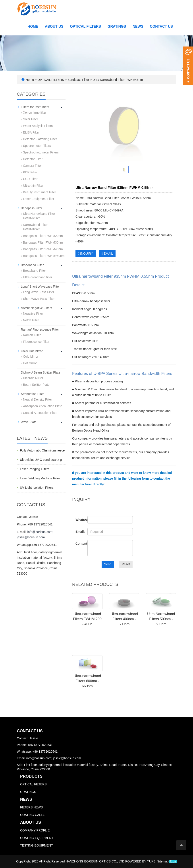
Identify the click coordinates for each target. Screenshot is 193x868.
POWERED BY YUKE (141, 861)
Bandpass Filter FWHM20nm (43, 236)
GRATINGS (117, 26)
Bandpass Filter (78, 80)
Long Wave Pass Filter (39, 292)
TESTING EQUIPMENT (37, 845)
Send (108, 564)
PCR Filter (30, 172)
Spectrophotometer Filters (41, 152)
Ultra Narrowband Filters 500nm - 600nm (161, 619)
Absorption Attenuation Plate (43, 406)
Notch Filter (31, 320)
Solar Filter (31, 119)
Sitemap (163, 861)
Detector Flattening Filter (40, 139)
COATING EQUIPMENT (37, 838)
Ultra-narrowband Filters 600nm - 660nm (87, 681)
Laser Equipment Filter (39, 199)
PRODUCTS (31, 776)
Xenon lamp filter (35, 112)
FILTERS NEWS (31, 807)
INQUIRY (86, 254)
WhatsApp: (78, 520)
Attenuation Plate (33, 394)
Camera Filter (32, 166)
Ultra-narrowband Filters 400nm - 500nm (124, 619)
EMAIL (107, 254)
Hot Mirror (30, 363)
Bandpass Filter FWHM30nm (43, 242)
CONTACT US (161, 26)
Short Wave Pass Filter (39, 299)
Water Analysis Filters (38, 126)
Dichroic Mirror (33, 378)
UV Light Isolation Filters (37, 488)
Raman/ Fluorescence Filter (40, 329)
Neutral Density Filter (38, 399)
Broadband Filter (32, 265)
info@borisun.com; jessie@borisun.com (54, 758)
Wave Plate (29, 422)
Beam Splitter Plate (36, 385)
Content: (78, 544)
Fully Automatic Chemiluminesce (42, 450)
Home (33, 26)
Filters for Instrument (35, 107)
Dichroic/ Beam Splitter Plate (41, 372)
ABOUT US (54, 26)
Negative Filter (33, 314)
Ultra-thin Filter (33, 186)
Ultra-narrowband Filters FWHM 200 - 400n (87, 619)
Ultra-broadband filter (38, 277)
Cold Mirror (31, 356)
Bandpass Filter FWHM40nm (43, 249)
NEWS (138, 26)
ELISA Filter (31, 132)
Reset (126, 564)
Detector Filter (33, 159)
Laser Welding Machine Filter (40, 478)
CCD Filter (30, 179)
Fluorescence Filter (36, 342)
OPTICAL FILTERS (85, 26)
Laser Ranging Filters (35, 469)
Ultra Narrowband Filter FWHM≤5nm (117, 80)
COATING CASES (33, 815)
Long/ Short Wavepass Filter (40, 287)
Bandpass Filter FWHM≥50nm (44, 256)
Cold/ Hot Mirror (32, 351)
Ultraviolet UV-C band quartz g (41, 460)
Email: (78, 532)
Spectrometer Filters (37, 146)
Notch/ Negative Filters (37, 308)
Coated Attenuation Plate (40, 413)
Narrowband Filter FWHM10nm (35, 227)
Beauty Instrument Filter (40, 192)
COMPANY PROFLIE (35, 830)
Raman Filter (32, 335)
